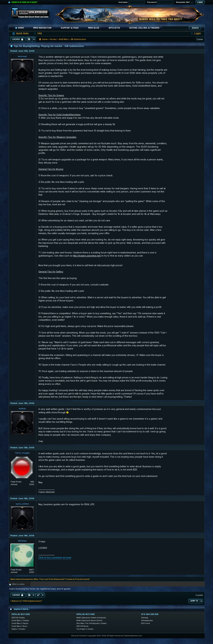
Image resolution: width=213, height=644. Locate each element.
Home (20, 28)
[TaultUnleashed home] (32, 14)
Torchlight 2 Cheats (85, 629)
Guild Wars (64, 39)
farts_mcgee (22, 453)
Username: (132, 2)
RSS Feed (145, 623)
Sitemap (145, 618)
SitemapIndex (147, 620)
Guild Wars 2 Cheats (20, 620)
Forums (53, 39)
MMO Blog (94, 28)
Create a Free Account (25, 2)
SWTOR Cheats (18, 618)
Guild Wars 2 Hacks (20, 623)
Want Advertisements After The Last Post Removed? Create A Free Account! (50, 579)
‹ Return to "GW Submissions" (26, 601)
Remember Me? (185, 2)
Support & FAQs (70, 28)
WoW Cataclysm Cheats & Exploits (91, 618)
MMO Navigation (42, 28)
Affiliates (114, 28)
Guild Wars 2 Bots (19, 626)
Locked (18, 39)
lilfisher (22, 541)
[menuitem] (37, 34)
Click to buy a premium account (55, 558)
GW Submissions (78, 39)
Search (195, 28)
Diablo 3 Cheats (18, 629)
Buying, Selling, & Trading (144, 28)
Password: (160, 2)
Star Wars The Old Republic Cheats (91, 623)
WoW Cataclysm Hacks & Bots (89, 620)
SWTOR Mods (82, 626)
